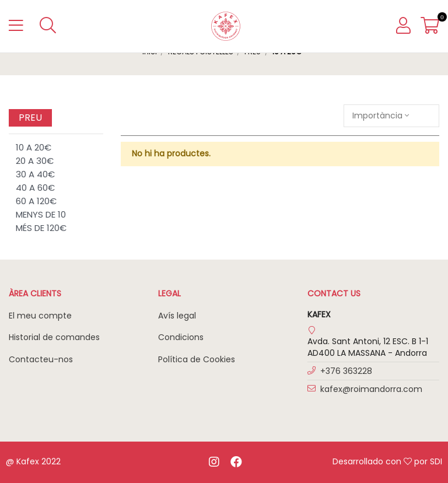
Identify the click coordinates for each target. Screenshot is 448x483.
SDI (436, 461)
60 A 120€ (36, 201)
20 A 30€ (35, 161)
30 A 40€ (35, 174)
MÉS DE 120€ (41, 228)
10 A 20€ (34, 147)
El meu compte (40, 316)
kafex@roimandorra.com (371, 389)
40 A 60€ (35, 188)
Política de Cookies (197, 359)
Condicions (181, 337)
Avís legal (177, 316)
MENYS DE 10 (41, 214)
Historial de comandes (54, 337)
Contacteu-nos (41, 359)
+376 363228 (346, 371)
